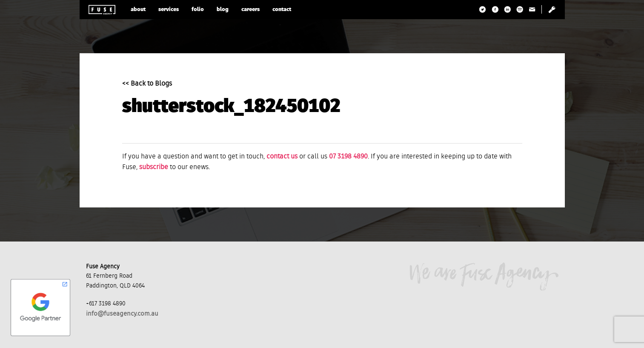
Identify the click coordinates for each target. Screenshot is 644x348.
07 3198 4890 (348, 157)
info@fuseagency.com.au (122, 314)
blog (223, 10)
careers (250, 10)
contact (282, 10)
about (138, 10)
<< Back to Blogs (147, 84)
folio (198, 10)
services (169, 10)
